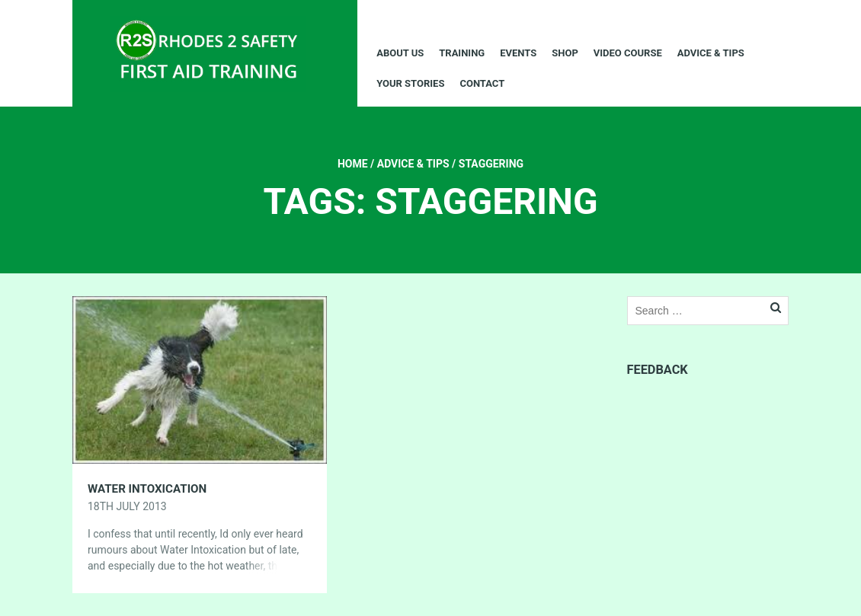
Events (518, 53)
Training (462, 53)
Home (353, 164)
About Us (400, 53)
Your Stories (410, 83)
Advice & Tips (711, 53)
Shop (565, 53)
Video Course (628, 53)
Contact (482, 83)
